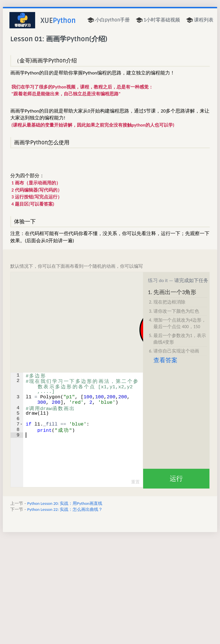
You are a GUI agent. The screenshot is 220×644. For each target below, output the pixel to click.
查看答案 (165, 360)
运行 (176, 478)
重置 (135, 482)
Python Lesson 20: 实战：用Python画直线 (65, 503)
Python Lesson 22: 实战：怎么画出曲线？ (65, 509)
